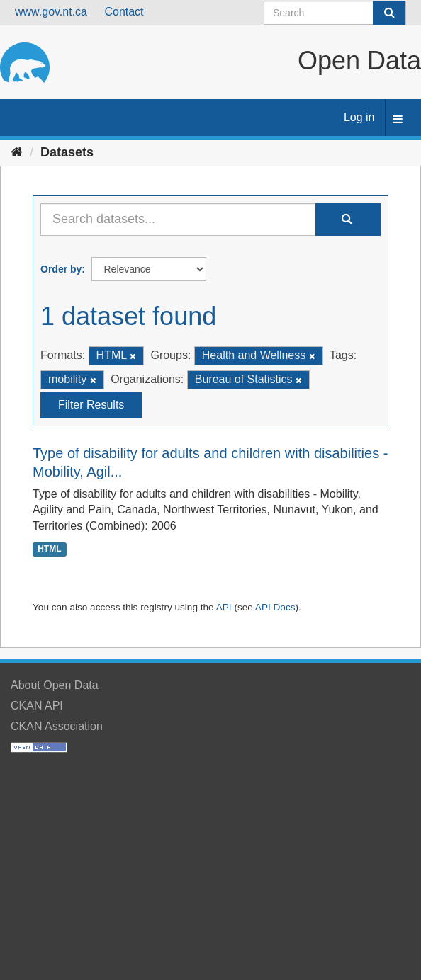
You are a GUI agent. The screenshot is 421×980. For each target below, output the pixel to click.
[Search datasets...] (178, 220)
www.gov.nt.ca (51, 12)
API (224, 607)
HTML (49, 549)
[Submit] (389, 13)
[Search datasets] (335, 13)
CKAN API (37, 706)
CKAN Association (57, 726)
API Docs (275, 607)
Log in (359, 117)
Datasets (67, 152)
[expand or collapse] (398, 120)
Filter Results (91, 405)
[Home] (17, 152)
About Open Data (55, 685)
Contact (124, 12)
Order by (61, 269)
